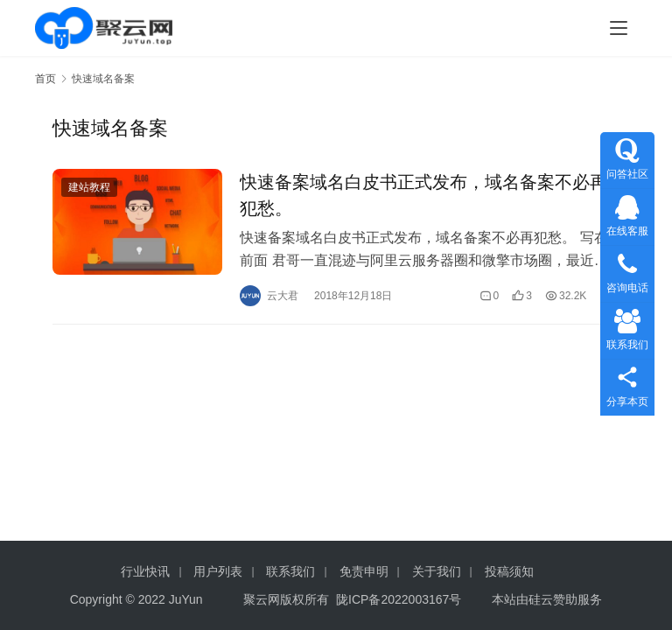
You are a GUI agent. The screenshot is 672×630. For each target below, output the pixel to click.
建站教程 (89, 187)
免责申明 (364, 571)
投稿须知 (509, 571)
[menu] (619, 28)
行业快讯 (145, 571)
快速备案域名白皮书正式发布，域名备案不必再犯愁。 (423, 195)
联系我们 (290, 571)
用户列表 (218, 571)
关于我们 (437, 571)
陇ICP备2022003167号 (399, 599)
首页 (45, 79)
